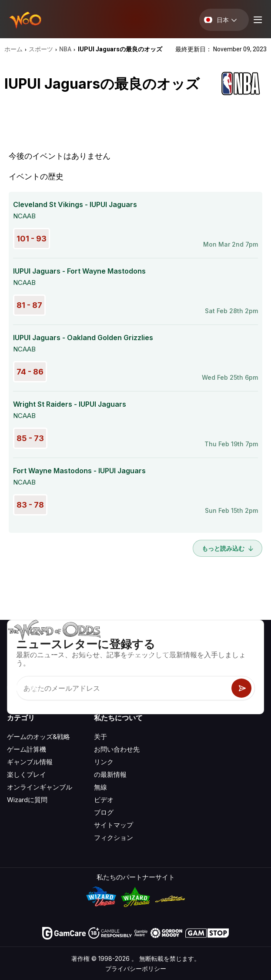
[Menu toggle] (257, 20)
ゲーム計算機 (27, 749)
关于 (100, 737)
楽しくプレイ (27, 774)
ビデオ (104, 800)
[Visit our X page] (33, 688)
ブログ (104, 812)
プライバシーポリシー (136, 968)
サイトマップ (114, 825)
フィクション (114, 838)
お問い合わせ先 (117, 749)
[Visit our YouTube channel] (14, 688)
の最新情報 (110, 774)
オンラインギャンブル (40, 787)
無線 (100, 787)
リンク (104, 762)
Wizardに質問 (27, 800)
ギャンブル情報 (30, 762)
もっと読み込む (228, 548)
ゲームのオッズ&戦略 (38, 737)
